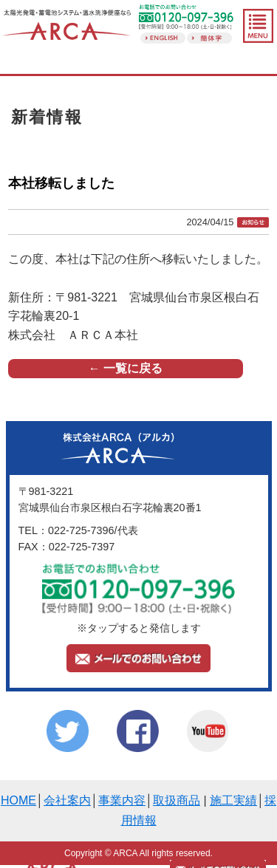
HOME (18, 800)
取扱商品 (177, 800)
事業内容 (122, 800)
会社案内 (67, 800)
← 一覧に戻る (126, 368)
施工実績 (233, 800)
